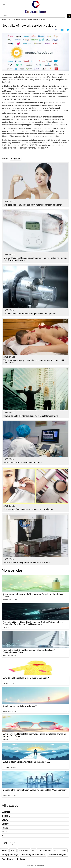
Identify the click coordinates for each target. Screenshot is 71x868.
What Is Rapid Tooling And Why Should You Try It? (27, 563)
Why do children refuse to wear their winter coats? (26, 678)
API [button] (34, 850)
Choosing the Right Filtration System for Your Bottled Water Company (35, 790)
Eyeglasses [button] (21, 859)
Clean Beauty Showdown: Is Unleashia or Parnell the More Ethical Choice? (33, 595)
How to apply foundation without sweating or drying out (28, 509)
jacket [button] (13, 850)
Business (6, 812)
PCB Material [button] (24, 850)
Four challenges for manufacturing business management (30, 314)
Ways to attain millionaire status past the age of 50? (27, 762)
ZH (3, 836)
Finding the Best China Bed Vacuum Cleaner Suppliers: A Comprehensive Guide (29, 651)
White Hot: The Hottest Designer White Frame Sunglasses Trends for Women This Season (35, 735)
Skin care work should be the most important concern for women (33, 205)
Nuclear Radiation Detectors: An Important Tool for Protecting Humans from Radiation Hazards (35, 259)
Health (5, 828)
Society (5, 824)
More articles (12, 570)
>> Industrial (11, 20)
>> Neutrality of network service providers (30, 20)
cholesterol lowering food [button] (58, 855)
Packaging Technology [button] (10, 855)
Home (4, 20)
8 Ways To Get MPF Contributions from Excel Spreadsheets (31, 416)
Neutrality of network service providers (29, 25)
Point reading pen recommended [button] (33, 855)
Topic (4, 832)
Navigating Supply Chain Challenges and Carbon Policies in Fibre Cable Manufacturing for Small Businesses (33, 623)
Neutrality (16, 159)
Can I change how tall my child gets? (20, 706)
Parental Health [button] (7, 859)
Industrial (6, 816)
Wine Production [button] (45, 850)
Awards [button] (4, 850)
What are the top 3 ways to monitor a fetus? (23, 463)
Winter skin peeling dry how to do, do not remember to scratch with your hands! (34, 361)
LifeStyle (6, 820)
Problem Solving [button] (60, 850)
